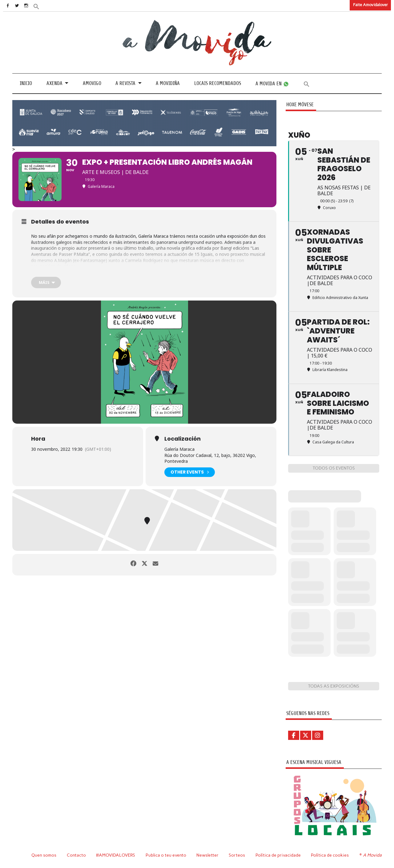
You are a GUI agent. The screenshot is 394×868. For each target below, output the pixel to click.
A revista (125, 83)
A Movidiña (168, 83)
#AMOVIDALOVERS (116, 855)
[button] (45, 6)
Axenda (54, 83)
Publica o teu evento (167, 855)
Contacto (76, 855)
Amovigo (92, 83)
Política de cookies (331, 855)
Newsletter (208, 855)
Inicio (26, 83)
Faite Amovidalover (370, 5)
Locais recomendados (218, 83)
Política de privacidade (279, 855)
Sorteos (238, 855)
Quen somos (44, 855)
